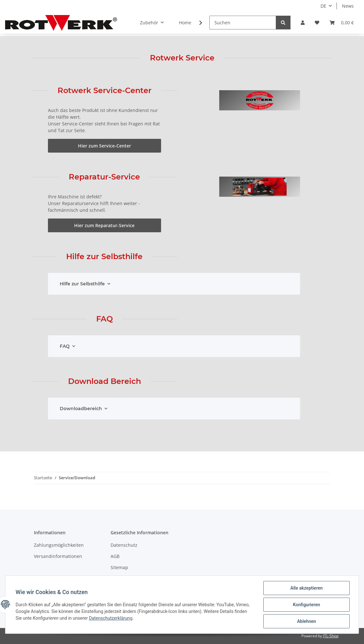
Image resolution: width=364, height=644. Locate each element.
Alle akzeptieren (306, 588)
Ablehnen (306, 621)
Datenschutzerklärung (111, 618)
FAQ (65, 346)
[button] (303, 23)
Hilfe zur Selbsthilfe (82, 284)
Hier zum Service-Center (105, 146)
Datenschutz (124, 545)
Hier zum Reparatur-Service (104, 225)
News (348, 6)
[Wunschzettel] (317, 23)
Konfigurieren (306, 605)
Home (185, 23)
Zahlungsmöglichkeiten (59, 545)
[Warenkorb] (342, 23)
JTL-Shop (331, 636)
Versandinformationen (58, 556)
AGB (115, 556)
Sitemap (119, 567)
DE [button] (323, 6)
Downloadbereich (81, 409)
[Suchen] (243, 23)
